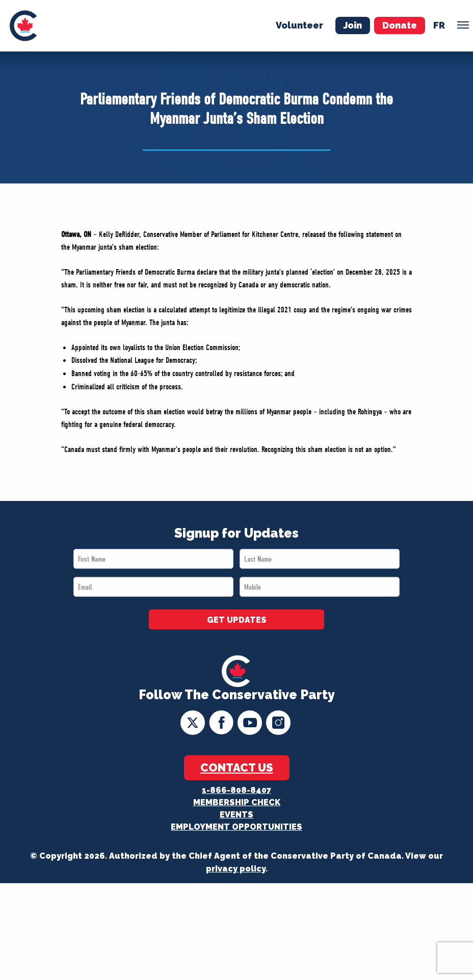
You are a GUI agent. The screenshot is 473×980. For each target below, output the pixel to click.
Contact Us (237, 767)
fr (439, 25)
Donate (400, 25)
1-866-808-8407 (236, 790)
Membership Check (237, 802)
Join (353, 25)
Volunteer (299, 25)
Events (236, 815)
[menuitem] (23, 26)
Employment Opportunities (236, 827)
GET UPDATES (237, 620)
